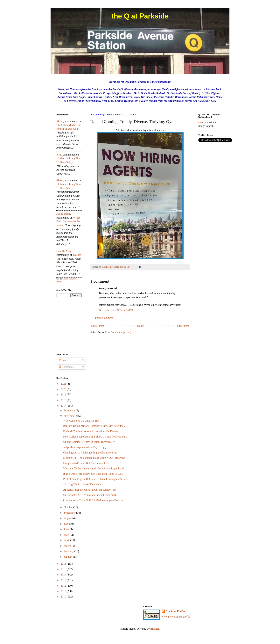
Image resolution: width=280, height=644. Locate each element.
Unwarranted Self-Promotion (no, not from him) (90, 495)
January (68, 557)
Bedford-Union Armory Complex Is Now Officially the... (94, 426)
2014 (64, 575)
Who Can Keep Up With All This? (82, 421)
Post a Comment (104, 318)
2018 (64, 400)
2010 (64, 597)
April (67, 540)
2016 (64, 564)
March (68, 546)
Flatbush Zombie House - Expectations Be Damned (91, 431)
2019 (64, 395)
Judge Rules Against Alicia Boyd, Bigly (85, 447)
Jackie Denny (64, 214)
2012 (64, 586)
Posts (63, 360)
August (68, 518)
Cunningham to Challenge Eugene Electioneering (90, 453)
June (67, 529)
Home (141, 326)
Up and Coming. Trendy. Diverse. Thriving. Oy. (89, 442)
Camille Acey (64, 251)
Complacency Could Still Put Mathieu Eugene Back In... (94, 500)
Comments (66, 367)
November (70, 416)
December (70, 411)
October (69, 507)
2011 (64, 591)
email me (203, 122)
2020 (64, 389)
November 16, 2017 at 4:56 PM (116, 310)
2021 (64, 384)
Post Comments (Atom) (118, 333)
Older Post (183, 326)
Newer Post (98, 326)
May (67, 535)
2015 (64, 569)
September (70, 513)
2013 (64, 580)
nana (59, 155)
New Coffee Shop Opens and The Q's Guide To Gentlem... (95, 437)
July (66, 524)
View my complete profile (176, 617)
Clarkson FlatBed (176, 611)
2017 (64, 406)
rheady (61, 121)
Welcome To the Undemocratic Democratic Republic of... (94, 469)
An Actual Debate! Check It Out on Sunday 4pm (90, 490)
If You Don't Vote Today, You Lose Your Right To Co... (93, 474)
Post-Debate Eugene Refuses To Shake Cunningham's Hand (96, 479)
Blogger (155, 629)
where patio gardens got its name (68, 221)
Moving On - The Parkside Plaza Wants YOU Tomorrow (94, 458)
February (69, 551)
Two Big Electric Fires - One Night (82, 484)
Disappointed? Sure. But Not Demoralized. (87, 463)
